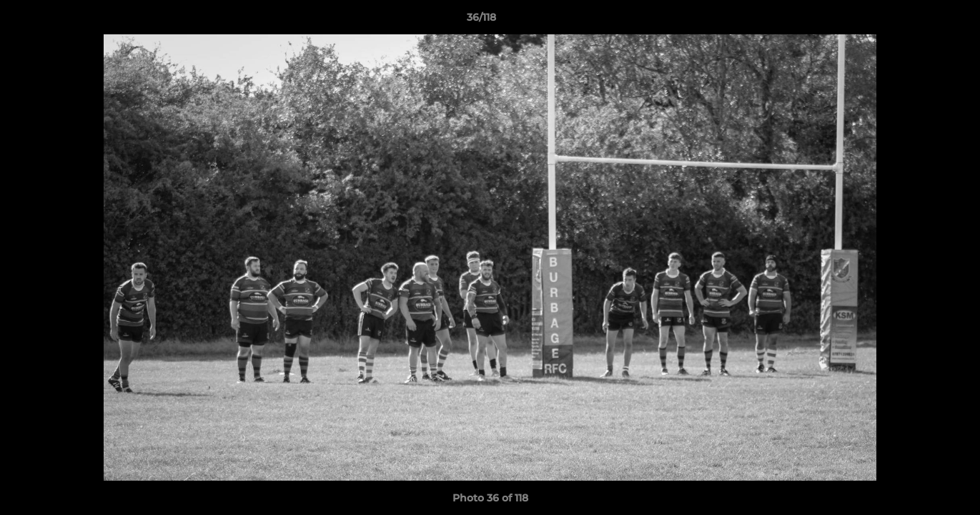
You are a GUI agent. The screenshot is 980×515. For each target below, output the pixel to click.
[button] (920, 21)
